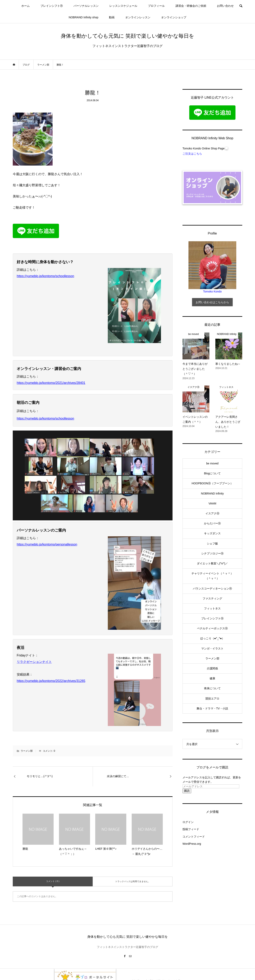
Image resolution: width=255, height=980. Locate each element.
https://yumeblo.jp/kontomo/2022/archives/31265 (51, 681)
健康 (212, 678)
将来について (212, 688)
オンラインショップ (174, 17)
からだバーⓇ (212, 523)
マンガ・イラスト (212, 648)
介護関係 (212, 668)
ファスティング (212, 598)
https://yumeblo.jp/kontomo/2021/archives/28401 (51, 383)
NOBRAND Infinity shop (84, 17)
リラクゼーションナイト (34, 662)
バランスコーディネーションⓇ (212, 589)
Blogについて (212, 473)
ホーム (25, 6)
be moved (212, 463)
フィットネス (212, 608)
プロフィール (156, 6)
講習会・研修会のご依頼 (191, 6)
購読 (187, 791)
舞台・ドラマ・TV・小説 (212, 708)
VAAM (212, 503)
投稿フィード (191, 829)
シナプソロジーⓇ (212, 553)
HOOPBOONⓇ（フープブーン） (212, 483)
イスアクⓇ (212, 513)
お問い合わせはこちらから (212, 302)
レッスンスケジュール (123, 6)
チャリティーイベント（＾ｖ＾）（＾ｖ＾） (212, 576)
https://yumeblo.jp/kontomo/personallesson (47, 544)
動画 (112, 17)
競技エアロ (212, 698)
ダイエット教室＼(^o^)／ (212, 563)
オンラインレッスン (138, 17)
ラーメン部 (27, 751)
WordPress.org (192, 844)
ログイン (188, 822)
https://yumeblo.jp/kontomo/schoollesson (45, 276)
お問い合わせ (225, 6)
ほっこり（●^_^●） (212, 638)
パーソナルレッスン (86, 6)
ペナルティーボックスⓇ (212, 628)
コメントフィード (194, 837)
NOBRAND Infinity (212, 493)
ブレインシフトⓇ (52, 6)
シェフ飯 (212, 543)
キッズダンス (212, 533)
